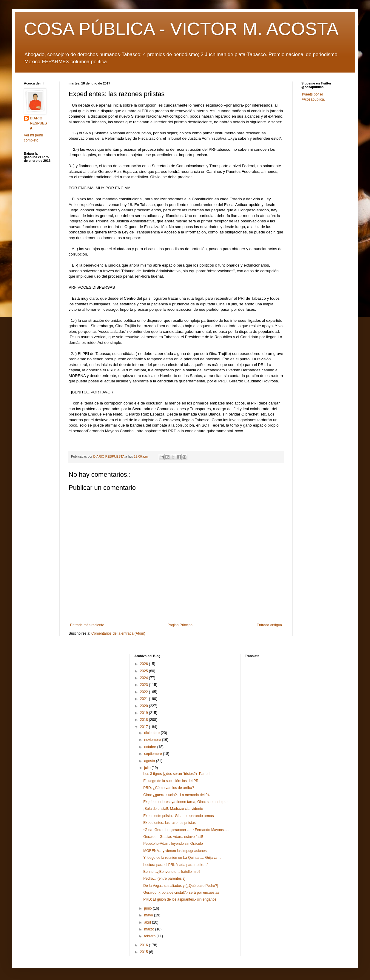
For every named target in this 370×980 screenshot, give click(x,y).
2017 (144, 727)
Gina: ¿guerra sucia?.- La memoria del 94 (176, 795)
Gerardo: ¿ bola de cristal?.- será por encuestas (181, 893)
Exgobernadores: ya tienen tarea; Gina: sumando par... (187, 802)
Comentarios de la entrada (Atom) (118, 633)
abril (148, 922)
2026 (144, 664)
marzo (150, 929)
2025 (144, 671)
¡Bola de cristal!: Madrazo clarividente (173, 809)
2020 (144, 706)
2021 (144, 699)
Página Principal (180, 625)
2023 (144, 685)
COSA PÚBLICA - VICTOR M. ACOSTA (181, 29)
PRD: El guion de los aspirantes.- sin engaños (180, 899)
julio (148, 768)
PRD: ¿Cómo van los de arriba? (169, 788)
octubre (151, 747)
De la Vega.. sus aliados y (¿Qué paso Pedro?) (181, 886)
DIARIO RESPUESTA (40, 123)
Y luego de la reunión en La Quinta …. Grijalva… (182, 858)
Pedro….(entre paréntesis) (164, 879)
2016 (144, 945)
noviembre (153, 740)
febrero (150, 936)
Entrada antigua (269, 625)
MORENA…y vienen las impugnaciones (175, 851)
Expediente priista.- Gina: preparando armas (178, 816)
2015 (144, 952)
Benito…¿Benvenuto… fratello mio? (172, 872)
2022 (144, 692)
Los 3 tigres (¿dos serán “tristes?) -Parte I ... (178, 774)
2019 (144, 713)
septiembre (154, 754)
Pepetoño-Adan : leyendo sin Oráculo (173, 844)
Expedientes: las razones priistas (169, 823)
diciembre (152, 733)
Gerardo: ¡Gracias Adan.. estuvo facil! (173, 837)
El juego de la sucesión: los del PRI (171, 781)
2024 (144, 678)
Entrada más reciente (87, 625)
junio (148, 908)
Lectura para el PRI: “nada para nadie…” (176, 865)
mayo (149, 915)
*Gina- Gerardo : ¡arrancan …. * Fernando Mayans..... (186, 830)
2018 (144, 720)
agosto (150, 761)
